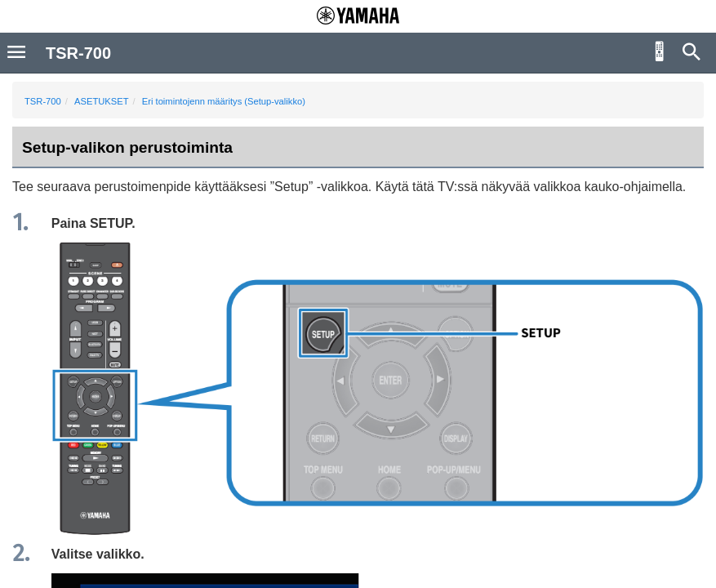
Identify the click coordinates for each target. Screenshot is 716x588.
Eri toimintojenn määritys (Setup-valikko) (224, 101)
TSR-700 (43, 101)
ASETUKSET (102, 101)
